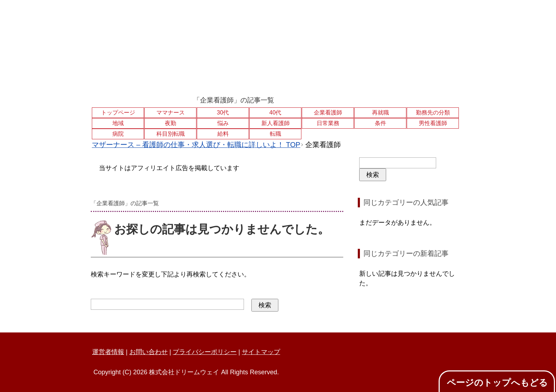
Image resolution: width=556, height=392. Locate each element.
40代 (276, 113)
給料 (223, 134)
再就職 (380, 113)
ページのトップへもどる (497, 382)
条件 (380, 123)
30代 (223, 113)
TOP (196, 145)
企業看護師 (328, 113)
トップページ (118, 113)
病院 (118, 134)
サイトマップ (261, 352)
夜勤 (171, 123)
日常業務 (328, 123)
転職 (276, 134)
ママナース (171, 113)
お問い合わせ (149, 352)
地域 (118, 123)
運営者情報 (108, 352)
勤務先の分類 (433, 113)
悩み (223, 123)
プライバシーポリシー (205, 352)
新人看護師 (276, 123)
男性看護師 (433, 123)
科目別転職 (171, 134)
